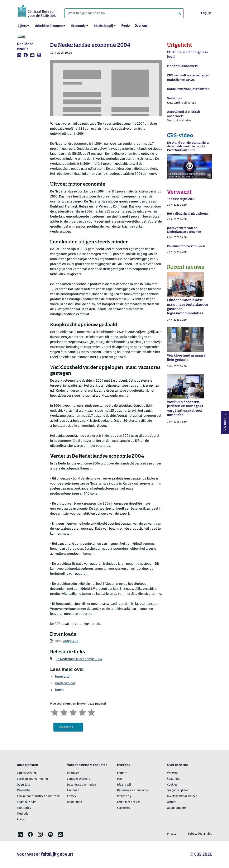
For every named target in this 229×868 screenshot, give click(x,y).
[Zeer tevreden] (91, 712)
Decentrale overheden (82, 785)
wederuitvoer (65, 683)
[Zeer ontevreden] (55, 712)
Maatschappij (103, 26)
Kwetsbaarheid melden (182, 796)
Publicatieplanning (200, 834)
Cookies (172, 785)
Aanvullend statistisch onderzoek (38, 796)
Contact (122, 773)
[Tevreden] (82, 712)
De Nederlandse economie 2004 (79, 659)
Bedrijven (73, 773)
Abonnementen (177, 808)
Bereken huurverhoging (32, 779)
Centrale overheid (79, 779)
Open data (23, 785)
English (206, 13)
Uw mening (225, 422)
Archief (172, 802)
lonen (59, 690)
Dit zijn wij (124, 785)
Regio (125, 26)
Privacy (71, 796)
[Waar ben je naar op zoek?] (124, 13)
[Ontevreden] (64, 712)
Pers (120, 779)
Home (22, 36)
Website (173, 773)
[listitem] (19, 55)
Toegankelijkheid (178, 790)
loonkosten (63, 677)
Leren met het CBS (129, 802)
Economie (78, 26)
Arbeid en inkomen (49, 26)
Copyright (173, 779)
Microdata (23, 790)
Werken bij (124, 796)
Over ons (141, 26)
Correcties (124, 808)
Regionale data (27, 802)
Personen (73, 790)
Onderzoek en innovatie (133, 790)
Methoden (24, 814)
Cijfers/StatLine (27, 773)
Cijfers (22, 26)
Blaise (21, 820)
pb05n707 (71, 642)
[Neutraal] (73, 712)
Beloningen (75, 802)
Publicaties (24, 808)
